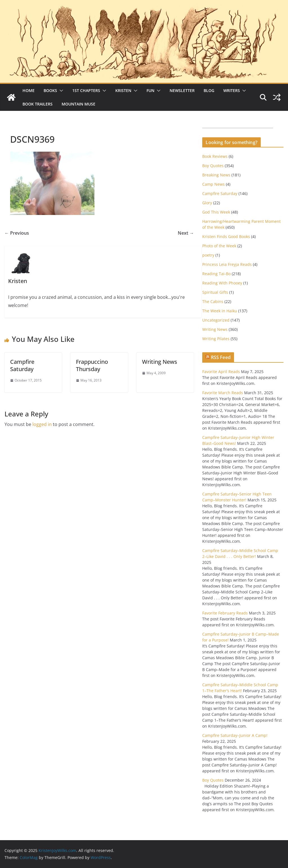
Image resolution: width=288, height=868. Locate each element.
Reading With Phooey (222, 283)
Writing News (160, 362)
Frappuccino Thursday (92, 365)
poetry (208, 255)
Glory (207, 203)
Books (50, 90)
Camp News (213, 184)
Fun (150, 90)
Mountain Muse (78, 104)
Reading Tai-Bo (216, 274)
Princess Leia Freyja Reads (227, 264)
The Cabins (213, 301)
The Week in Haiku (220, 311)
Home (29, 90)
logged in (42, 424)
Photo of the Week (219, 246)
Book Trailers (38, 104)
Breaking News (216, 175)
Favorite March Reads (223, 393)
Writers (232, 90)
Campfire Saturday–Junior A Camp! (235, 735)
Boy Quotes (213, 166)
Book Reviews (215, 156)
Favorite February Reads (225, 613)
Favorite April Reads (221, 372)
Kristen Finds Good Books (226, 236)
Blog (209, 90)
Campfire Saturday (22, 365)
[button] (60, 91)
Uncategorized (216, 320)
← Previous (17, 233)
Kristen (123, 90)
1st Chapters (86, 90)
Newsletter (182, 90)
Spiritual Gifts (215, 292)
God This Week (216, 212)
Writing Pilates (216, 339)
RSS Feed (221, 357)
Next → (186, 233)
